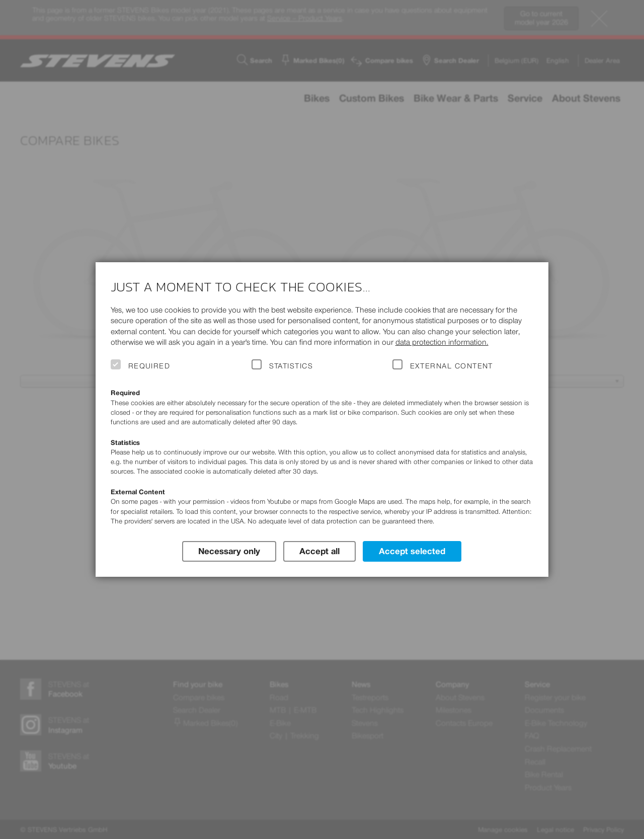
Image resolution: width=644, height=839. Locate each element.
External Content (452, 366)
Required (149, 366)
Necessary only (229, 551)
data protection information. (442, 342)
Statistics (291, 366)
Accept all (319, 551)
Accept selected (412, 551)
